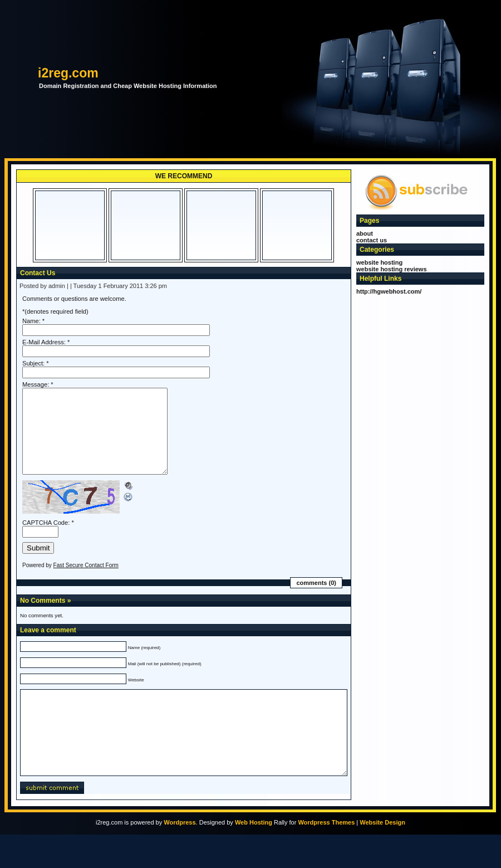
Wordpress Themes (326, 856)
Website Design (382, 856)
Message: (36, 384)
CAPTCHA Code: (46, 539)
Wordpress (180, 856)
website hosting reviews (392, 269)
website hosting (379, 262)
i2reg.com (68, 73)
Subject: (33, 363)
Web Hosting (254, 856)
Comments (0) (316, 599)
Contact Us (372, 240)
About (365, 233)
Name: (31, 321)
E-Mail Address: (44, 342)
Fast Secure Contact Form (86, 582)
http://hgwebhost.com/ (389, 291)
